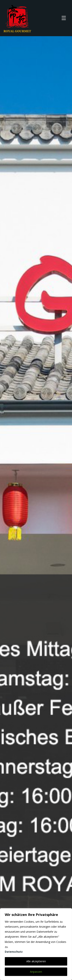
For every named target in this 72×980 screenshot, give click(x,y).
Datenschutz (14, 952)
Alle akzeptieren (36, 961)
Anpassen (36, 972)
